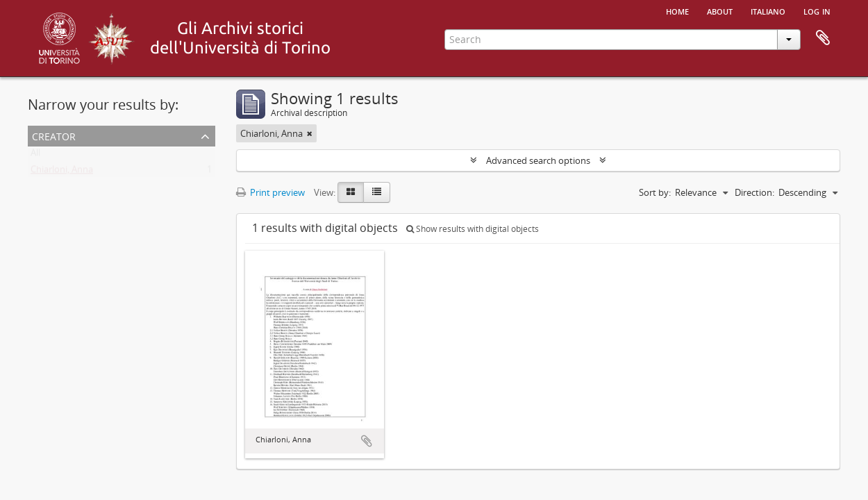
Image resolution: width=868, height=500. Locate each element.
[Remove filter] (310, 133)
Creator (54, 135)
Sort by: (655, 192)
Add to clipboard (367, 441)
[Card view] (351, 192)
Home (677, 10)
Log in (817, 10)
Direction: (754, 192)
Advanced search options (538, 160)
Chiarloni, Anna (62, 172)
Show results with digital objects (473, 229)
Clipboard (823, 38)
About (720, 10)
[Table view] (377, 192)
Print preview (270, 192)
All (35, 156)
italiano (768, 10)
